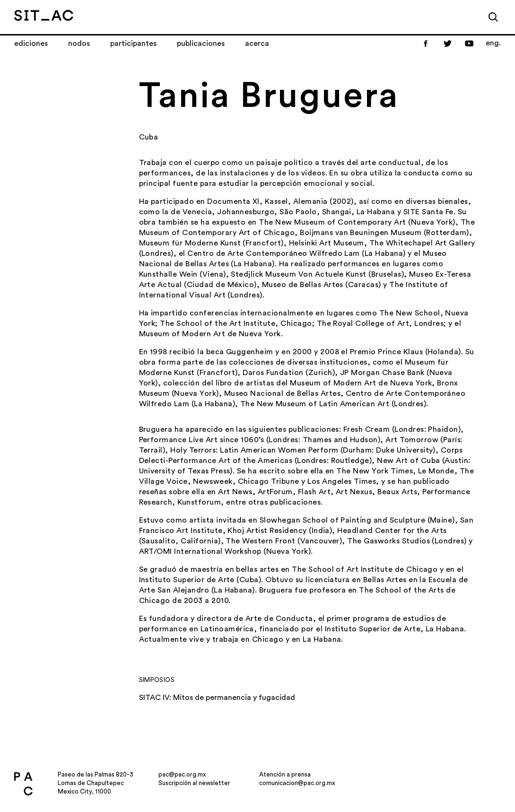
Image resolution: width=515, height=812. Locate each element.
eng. (493, 43)
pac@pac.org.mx (182, 774)
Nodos (79, 44)
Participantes (133, 44)
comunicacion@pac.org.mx (297, 783)
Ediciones (31, 44)
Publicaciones (201, 44)
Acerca (257, 44)
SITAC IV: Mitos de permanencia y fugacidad (217, 698)
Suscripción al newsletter (194, 783)
